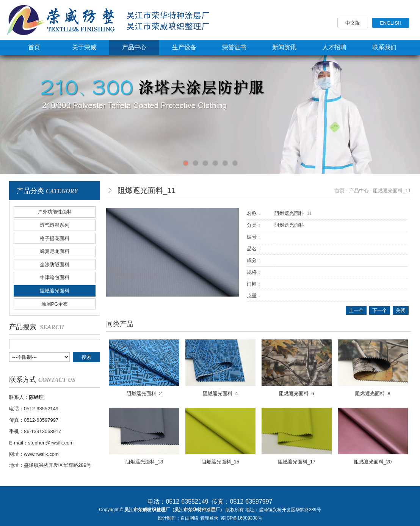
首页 (340, 191)
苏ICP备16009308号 (241, 518)
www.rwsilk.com (41, 454)
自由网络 (190, 518)
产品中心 (359, 191)
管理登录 (209, 518)
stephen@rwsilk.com (51, 443)
